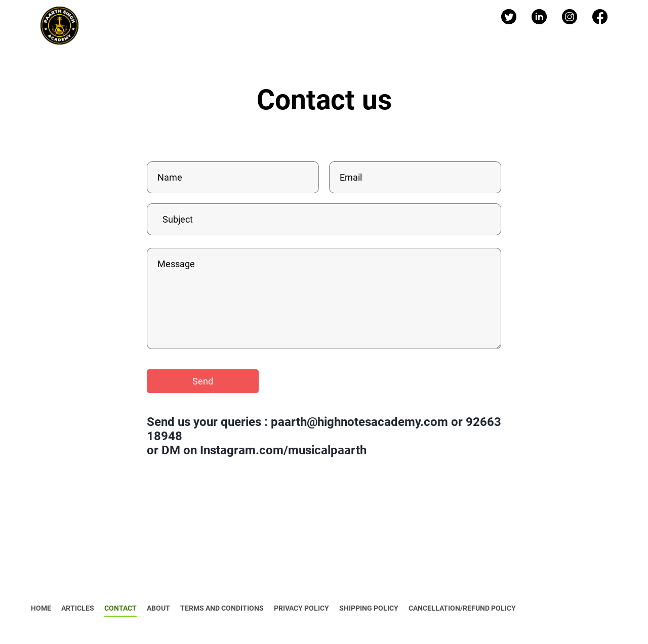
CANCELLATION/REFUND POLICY (462, 608)
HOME (41, 608)
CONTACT (120, 608)
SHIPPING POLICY (369, 608)
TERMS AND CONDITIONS (222, 608)
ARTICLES (78, 608)
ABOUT (158, 608)
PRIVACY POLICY (301, 608)
